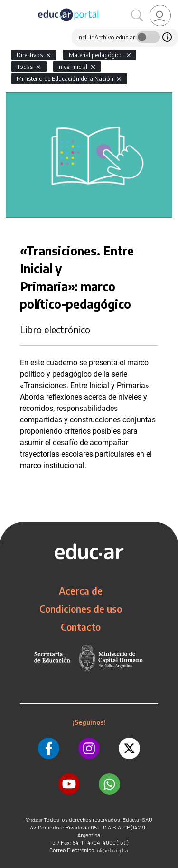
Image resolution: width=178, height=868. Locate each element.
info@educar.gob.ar (113, 851)
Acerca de (81, 591)
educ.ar (37, 820)
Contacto (81, 627)
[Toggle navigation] (9, 5)
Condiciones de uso (81, 609)
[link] (160, 15)
